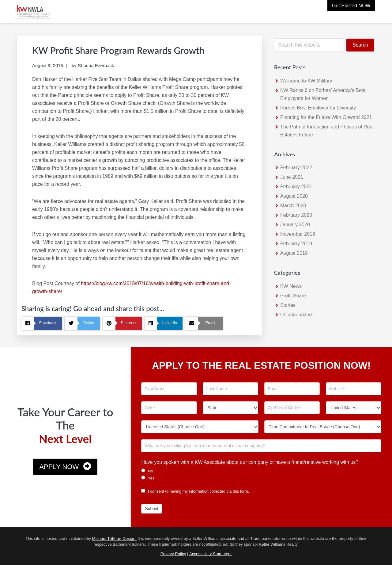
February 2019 (296, 244)
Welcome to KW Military (306, 81)
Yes (148, 478)
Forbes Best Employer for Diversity (318, 108)
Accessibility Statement (210, 554)
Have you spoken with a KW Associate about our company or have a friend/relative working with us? (250, 462)
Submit (152, 509)
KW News (291, 286)
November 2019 (298, 234)
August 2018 (294, 253)
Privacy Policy (173, 554)
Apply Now (59, 467)
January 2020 (295, 225)
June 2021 (292, 177)
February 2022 (296, 168)
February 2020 (296, 215)
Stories (288, 305)
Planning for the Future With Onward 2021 (326, 117)
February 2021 (296, 187)
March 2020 (293, 206)
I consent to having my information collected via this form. (195, 491)
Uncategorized (296, 315)
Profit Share (293, 296)
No (147, 471)
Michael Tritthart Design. (114, 538)
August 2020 (294, 196)
